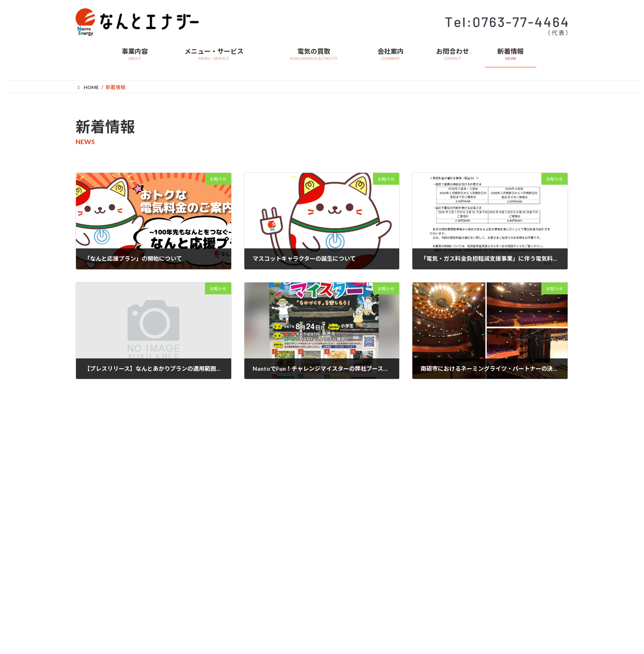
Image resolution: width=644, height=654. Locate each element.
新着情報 (422, 484)
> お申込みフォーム (97, 562)
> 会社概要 (256, 544)
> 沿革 (251, 559)
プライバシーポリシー (437, 508)
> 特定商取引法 (176, 562)
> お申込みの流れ (95, 547)
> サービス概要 (345, 486)
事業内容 (254, 472)
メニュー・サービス (98, 472)
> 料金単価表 (174, 501)
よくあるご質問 (430, 472)
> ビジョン (256, 501)
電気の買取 (340, 472)
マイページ (425, 496)
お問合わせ (425, 545)
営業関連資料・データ (184, 472)
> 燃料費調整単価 (179, 531)
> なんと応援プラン (97, 531)
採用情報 (422, 521)
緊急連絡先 (425, 533)
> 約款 (167, 486)
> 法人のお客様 (92, 516)
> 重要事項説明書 (179, 516)
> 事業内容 (256, 486)
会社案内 (254, 529)
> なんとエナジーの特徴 (102, 486)
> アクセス (255, 574)
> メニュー (87, 501)
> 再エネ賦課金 (176, 547)
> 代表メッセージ (263, 516)
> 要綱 (335, 531)
